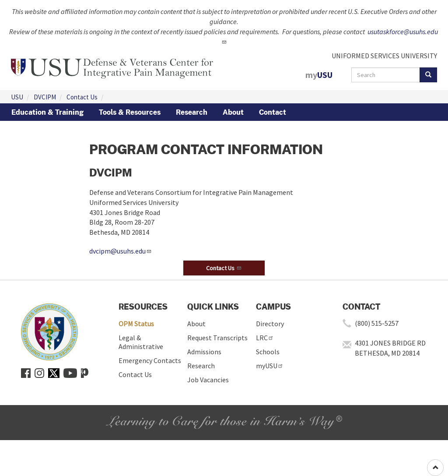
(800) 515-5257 (377, 323)
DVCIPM (45, 97)
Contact (273, 112)
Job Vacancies (208, 380)
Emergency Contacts (150, 360)
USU (17, 97)
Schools (268, 352)
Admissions (204, 352)
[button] (224, 268)
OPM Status (136, 324)
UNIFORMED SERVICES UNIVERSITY (384, 56)
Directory (270, 324)
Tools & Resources (130, 112)
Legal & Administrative (141, 342)
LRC (265, 338)
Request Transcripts (217, 338)
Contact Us (82, 97)
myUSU (270, 366)
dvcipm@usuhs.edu (121, 251)
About (233, 112)
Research (192, 112)
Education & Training (47, 112)
